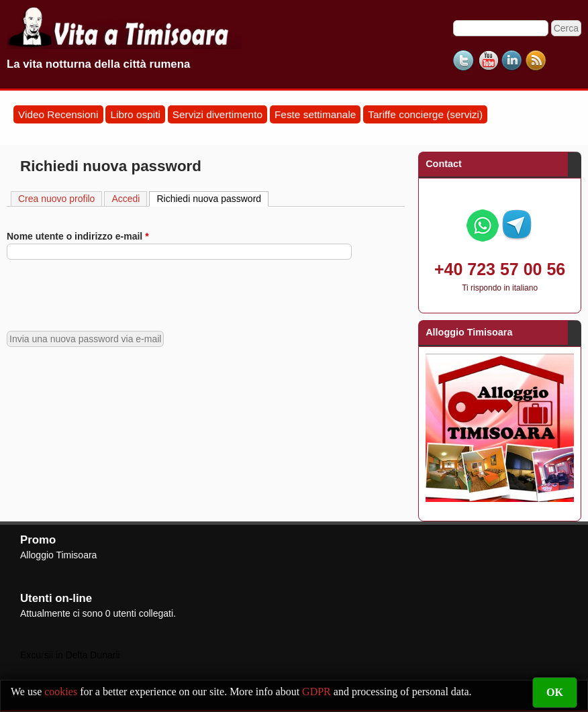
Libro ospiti (135, 114)
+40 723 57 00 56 (500, 269)
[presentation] (109, 295)
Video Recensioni (58, 114)
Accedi (126, 199)
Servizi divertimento (217, 114)
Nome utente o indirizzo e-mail (78, 236)
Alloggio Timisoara (58, 555)
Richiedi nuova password (212, 198)
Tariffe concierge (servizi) (425, 114)
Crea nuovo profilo (56, 199)
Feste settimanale (315, 114)
